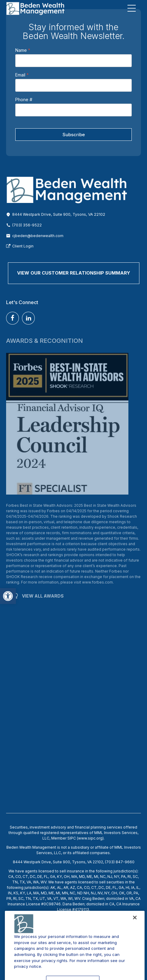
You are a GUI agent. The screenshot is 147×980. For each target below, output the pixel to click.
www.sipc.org (90, 838)
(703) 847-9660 (120, 862)
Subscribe (74, 135)
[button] (8, 596)
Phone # (24, 99)
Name (23, 50)
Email (22, 75)
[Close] (135, 930)
